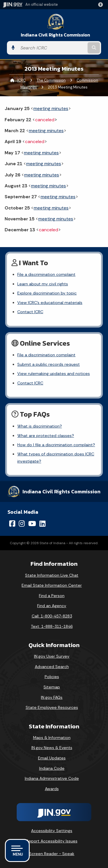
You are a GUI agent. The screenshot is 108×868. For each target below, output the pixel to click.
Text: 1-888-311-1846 (52, 626)
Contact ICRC (30, 312)
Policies (52, 677)
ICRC (21, 80)
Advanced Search (52, 667)
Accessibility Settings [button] (52, 831)
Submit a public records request (49, 364)
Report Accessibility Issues (52, 841)
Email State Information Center (52, 585)
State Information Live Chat (52, 575)
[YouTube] (32, 524)
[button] (102, 5)
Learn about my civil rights (43, 284)
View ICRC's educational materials (50, 303)
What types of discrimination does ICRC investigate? (56, 457)
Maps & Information (52, 738)
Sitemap (52, 687)
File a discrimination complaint (46, 274)
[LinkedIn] (42, 524)
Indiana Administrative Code (52, 778)
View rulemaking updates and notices (54, 374)
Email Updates (52, 758)
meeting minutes (51, 108)
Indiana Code (52, 768)
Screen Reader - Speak (52, 854)
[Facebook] (12, 524)
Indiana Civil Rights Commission (55, 35)
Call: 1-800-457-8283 (52, 616)
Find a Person (52, 596)
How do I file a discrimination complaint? (56, 445)
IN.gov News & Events (52, 748)
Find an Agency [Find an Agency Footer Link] (52, 606)
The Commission (51, 80)
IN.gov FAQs (52, 697)
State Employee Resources (52, 707)
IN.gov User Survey (52, 656)
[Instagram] (22, 524)
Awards (52, 789)
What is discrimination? (40, 426)
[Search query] (52, 48)
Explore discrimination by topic (47, 293)
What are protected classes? (46, 436)
